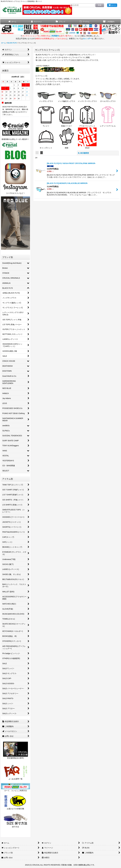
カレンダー (87, 39)
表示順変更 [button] (83, 153)
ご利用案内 (54, 36)
